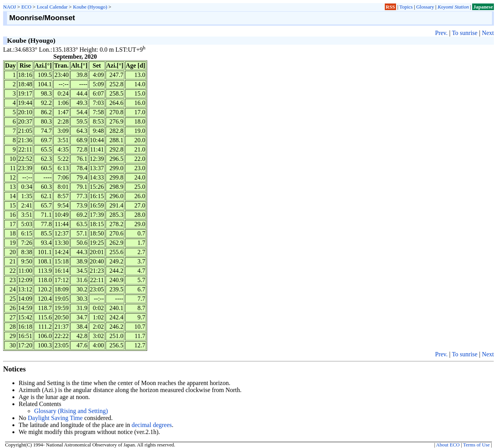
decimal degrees (152, 425)
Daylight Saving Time (55, 418)
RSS (390, 7)
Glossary (425, 7)
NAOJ (10, 7)
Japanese (483, 7)
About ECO (448, 445)
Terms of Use (476, 445)
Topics (406, 7)
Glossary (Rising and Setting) (71, 411)
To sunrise (465, 33)
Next (488, 33)
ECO (26, 7)
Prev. (441, 33)
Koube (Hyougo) (90, 7)
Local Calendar (52, 7)
